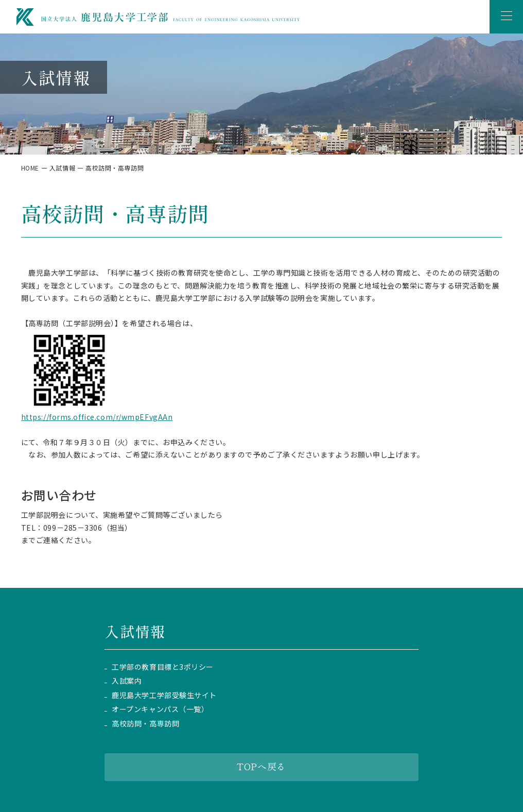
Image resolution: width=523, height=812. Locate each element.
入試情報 (62, 168)
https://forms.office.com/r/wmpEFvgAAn (97, 417)
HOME (30, 168)
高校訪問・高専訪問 (145, 724)
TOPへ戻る (261, 766)
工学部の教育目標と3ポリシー (163, 667)
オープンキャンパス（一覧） (160, 709)
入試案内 (127, 681)
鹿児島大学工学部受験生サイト (164, 695)
